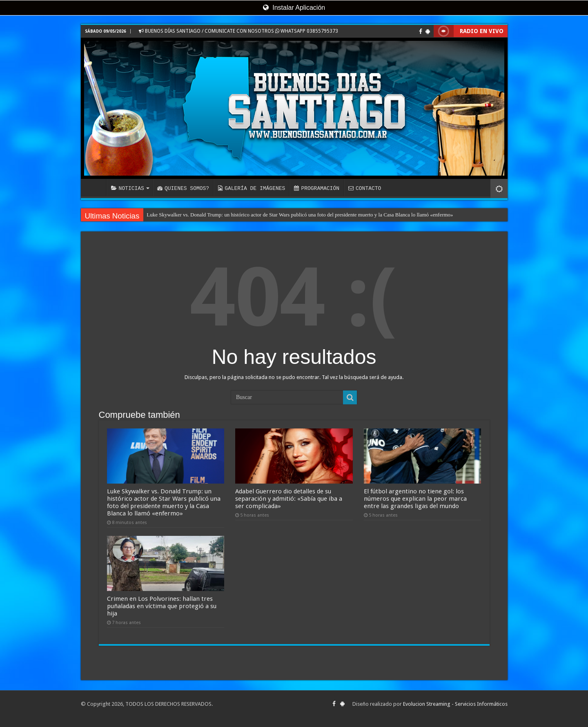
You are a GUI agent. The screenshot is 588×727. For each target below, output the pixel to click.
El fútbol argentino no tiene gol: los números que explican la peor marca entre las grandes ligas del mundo (415, 499)
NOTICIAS (128, 188)
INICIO (96, 187)
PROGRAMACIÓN (317, 188)
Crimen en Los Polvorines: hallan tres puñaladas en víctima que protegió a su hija (162, 606)
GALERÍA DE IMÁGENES (252, 188)
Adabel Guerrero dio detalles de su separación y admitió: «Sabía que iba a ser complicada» (289, 499)
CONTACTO (365, 188)
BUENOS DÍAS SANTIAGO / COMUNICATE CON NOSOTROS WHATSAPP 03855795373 (238, 31)
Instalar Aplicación (294, 8)
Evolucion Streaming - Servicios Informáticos (455, 704)
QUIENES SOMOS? (183, 188)
